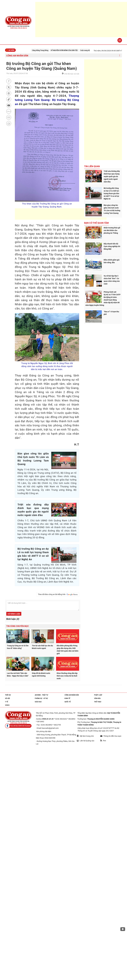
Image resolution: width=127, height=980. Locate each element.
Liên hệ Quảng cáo (85, 741)
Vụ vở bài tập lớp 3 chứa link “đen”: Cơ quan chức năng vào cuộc (112, 280)
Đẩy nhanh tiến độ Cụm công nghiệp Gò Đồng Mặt (112, 246)
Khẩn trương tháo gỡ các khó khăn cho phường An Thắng (112, 230)
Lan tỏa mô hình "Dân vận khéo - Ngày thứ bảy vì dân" (18, 675)
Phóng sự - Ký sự (41, 698)
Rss (103, 741)
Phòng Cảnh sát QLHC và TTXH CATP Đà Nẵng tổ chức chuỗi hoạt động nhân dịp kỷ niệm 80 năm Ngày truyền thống (103, 299)
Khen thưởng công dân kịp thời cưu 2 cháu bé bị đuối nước (67, 676)
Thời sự (8, 695)
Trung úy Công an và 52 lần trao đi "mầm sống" (18, 647)
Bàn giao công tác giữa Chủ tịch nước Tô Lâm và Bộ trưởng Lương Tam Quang (112, 209)
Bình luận (13, 619)
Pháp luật (98, 695)
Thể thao (98, 702)
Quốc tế (68, 702)
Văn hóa (97, 698)
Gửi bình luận (14, 614)
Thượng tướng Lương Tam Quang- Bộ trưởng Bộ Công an (47, 100)
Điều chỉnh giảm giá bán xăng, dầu (112, 261)
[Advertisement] (61, 214)
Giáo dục (38, 702)
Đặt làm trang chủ (85, 736)
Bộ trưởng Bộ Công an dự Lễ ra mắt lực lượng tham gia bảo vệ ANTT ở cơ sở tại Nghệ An (111, 193)
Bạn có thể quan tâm (96, 223)
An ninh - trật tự (41, 695)
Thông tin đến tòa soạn (111, 736)
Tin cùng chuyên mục (18, 626)
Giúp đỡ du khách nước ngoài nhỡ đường (41, 675)
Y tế (7, 702)
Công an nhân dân (17, 56)
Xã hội (7, 698)
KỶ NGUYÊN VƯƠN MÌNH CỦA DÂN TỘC (70, 50)
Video (7, 705)
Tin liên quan (92, 166)
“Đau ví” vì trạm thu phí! (111, 313)
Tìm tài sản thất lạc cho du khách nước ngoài (42, 647)
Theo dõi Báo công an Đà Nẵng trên (58, 594)
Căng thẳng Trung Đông (45, 50)
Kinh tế (67, 698)
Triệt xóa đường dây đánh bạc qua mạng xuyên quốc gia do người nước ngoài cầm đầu (112, 176)
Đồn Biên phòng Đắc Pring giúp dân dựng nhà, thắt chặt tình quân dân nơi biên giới (68, 650)
